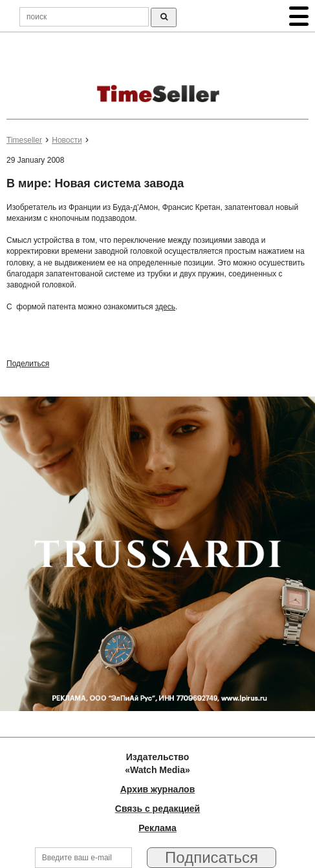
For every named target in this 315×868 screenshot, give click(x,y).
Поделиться (28, 364)
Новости (67, 140)
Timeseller (24, 140)
